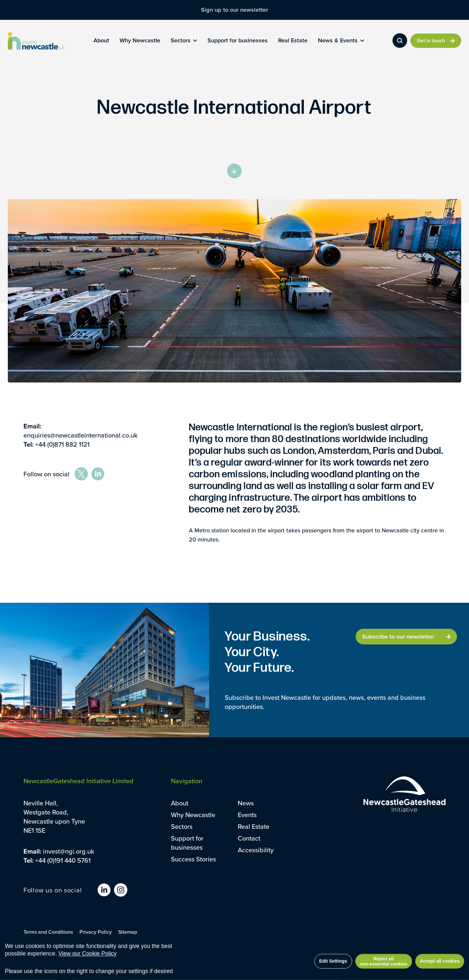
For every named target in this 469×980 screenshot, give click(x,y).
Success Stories (193, 859)
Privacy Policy (96, 932)
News (246, 803)
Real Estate (254, 826)
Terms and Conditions (48, 932)
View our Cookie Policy (87, 965)
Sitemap (128, 932)
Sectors (182, 826)
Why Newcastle (193, 815)
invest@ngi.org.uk (69, 851)
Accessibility (256, 850)
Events (247, 815)
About (180, 803)
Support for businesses (187, 843)
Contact (249, 838)
